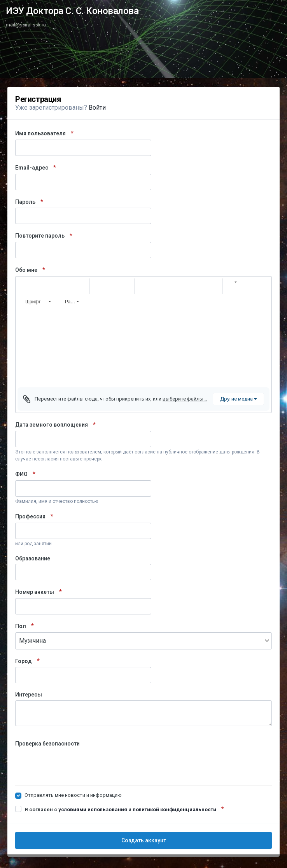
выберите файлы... (185, 399)
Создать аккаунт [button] (144, 840)
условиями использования (93, 809)
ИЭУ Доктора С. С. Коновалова (72, 11)
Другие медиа (238, 399)
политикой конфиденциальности (174, 809)
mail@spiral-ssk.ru (26, 25)
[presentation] (74, 764)
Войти (97, 108)
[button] (24, 286)
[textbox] (143, 348)
